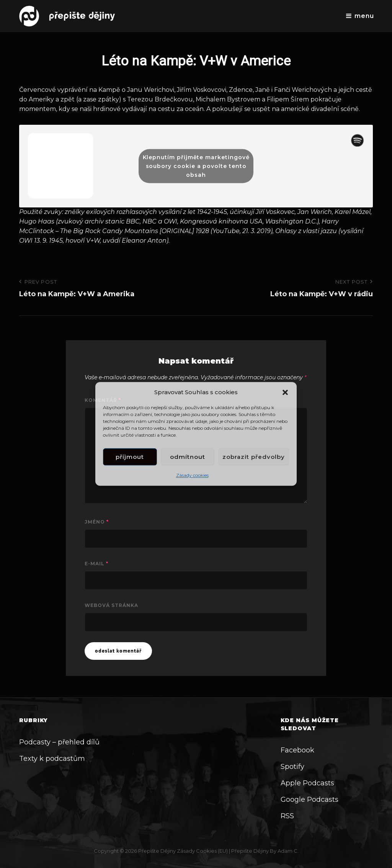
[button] (285, 392)
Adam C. (288, 851)
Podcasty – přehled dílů (59, 742)
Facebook (297, 750)
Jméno (97, 522)
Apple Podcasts (307, 783)
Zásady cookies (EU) (202, 851)
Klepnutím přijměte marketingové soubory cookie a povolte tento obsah (196, 166)
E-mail (96, 564)
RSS (287, 816)
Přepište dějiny (157, 851)
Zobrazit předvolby (254, 457)
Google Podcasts (310, 799)
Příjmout (130, 457)
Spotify (292, 767)
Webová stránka (111, 605)
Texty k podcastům (52, 759)
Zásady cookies (192, 476)
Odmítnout (188, 457)
